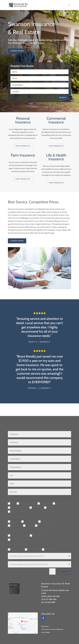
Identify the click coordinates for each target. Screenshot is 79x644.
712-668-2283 (51, 599)
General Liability (29, 521)
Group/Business (32, 549)
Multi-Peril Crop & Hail (18, 536)
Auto (11, 503)
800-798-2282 (54, 596)
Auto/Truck (14, 521)
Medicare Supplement (18, 507)
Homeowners (44, 503)
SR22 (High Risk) (16, 512)
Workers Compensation (49, 521)
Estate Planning (60, 503)
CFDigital (47, 632)
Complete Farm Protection (19, 540)
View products (23, 146)
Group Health (15, 526)
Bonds (39, 526)
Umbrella (49, 507)
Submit (63, 98)
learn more (17, 51)
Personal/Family (15, 549)
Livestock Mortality (38, 536)
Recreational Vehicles (26, 503)
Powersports (36, 507)
